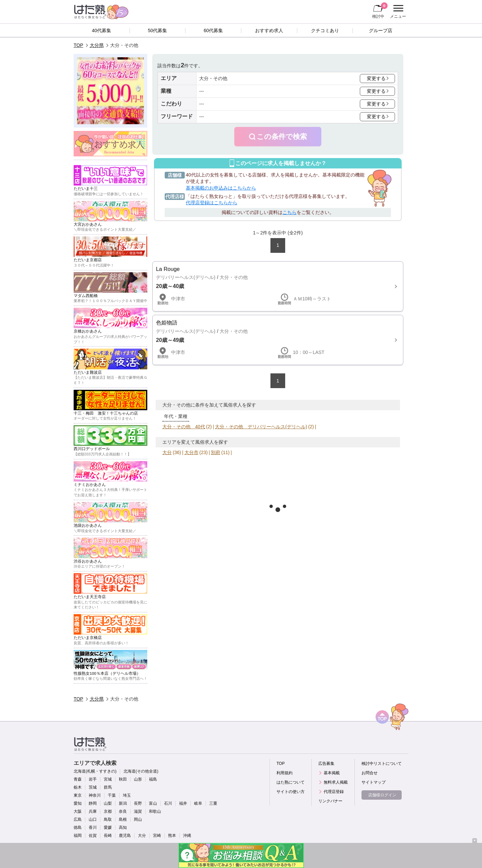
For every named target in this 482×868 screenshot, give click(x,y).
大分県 (97, 45)
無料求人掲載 (336, 782)
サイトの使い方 (291, 792)
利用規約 (285, 773)
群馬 (108, 787)
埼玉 (127, 795)
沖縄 (187, 836)
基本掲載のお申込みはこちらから (221, 188)
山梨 (108, 803)
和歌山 (155, 811)
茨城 (93, 787)
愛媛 (108, 827)
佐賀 (93, 836)
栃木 (78, 787)
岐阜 (198, 803)
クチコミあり (325, 30)
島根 (123, 819)
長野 (138, 803)
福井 (183, 803)
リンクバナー (330, 801)
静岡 (93, 803)
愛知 (78, 803)
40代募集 (102, 30)
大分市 (191, 452)
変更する (376, 78)
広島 (78, 819)
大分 (167, 452)
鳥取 (108, 819)
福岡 (78, 836)
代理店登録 (334, 792)
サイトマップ (374, 782)
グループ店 (381, 30)
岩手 (93, 779)
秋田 (123, 779)
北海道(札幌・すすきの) (95, 771)
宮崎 (157, 836)
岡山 (138, 819)
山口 (93, 819)
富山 (153, 803)
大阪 (78, 811)
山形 (138, 779)
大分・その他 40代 (184, 427)
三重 (213, 803)
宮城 (108, 779)
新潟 (123, 803)
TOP (78, 45)
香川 (93, 827)
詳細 (278, 286)
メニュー (397, 12)
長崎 (108, 836)
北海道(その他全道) (141, 771)
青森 (78, 779)
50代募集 (158, 30)
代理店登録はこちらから (212, 203)
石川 (168, 803)
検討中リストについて (382, 764)
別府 (216, 452)
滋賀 (138, 811)
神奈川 (95, 795)
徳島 (78, 827)
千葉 (112, 795)
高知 (123, 827)
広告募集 (326, 764)
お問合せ (370, 773)
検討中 (380, 10)
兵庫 (93, 811)
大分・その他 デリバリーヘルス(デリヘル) (261, 427)
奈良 (123, 811)
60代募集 (213, 30)
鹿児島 (125, 836)
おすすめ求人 (269, 30)
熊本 (172, 836)
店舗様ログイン (382, 795)
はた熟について (291, 782)
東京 (78, 795)
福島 (153, 779)
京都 (108, 811)
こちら (290, 212)
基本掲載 (332, 773)
